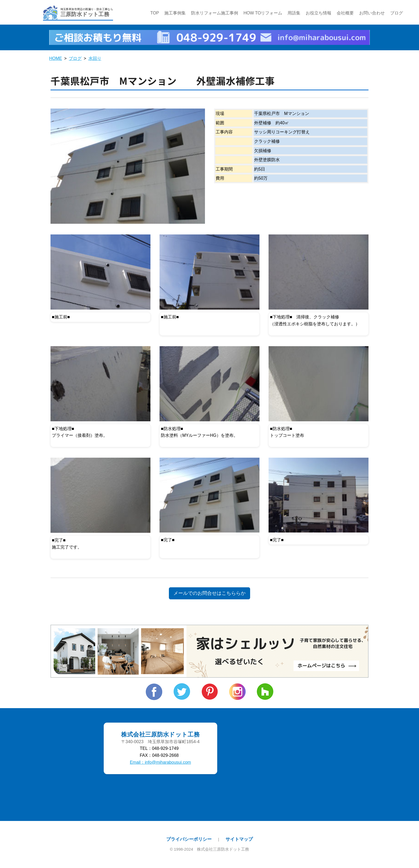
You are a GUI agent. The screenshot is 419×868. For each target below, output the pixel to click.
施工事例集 (175, 13)
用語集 (294, 13)
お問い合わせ (372, 13)
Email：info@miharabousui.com (160, 763)
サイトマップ (239, 839)
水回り (95, 59)
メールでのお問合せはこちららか (210, 594)
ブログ (397, 13)
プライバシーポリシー (189, 839)
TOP (155, 13)
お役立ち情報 (319, 13)
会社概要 (346, 13)
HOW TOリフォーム (263, 13)
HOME (56, 59)
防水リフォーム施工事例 (215, 13)
